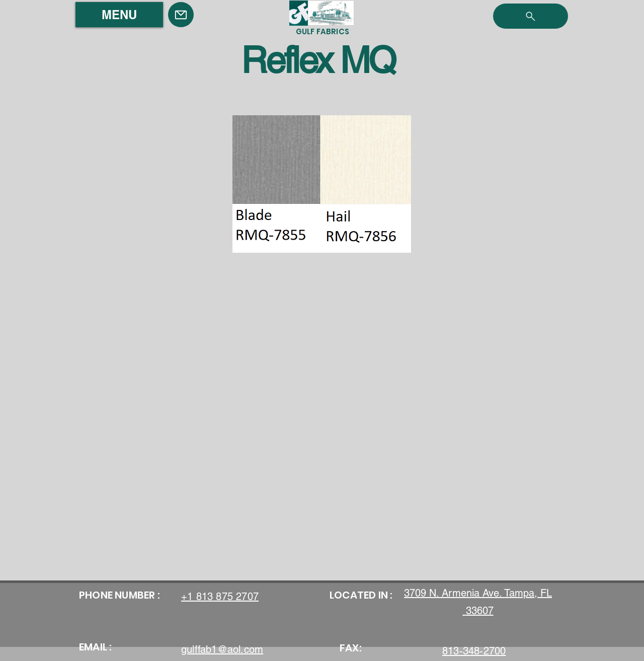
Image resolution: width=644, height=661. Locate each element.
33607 (480, 611)
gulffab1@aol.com (222, 649)
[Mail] (181, 15)
